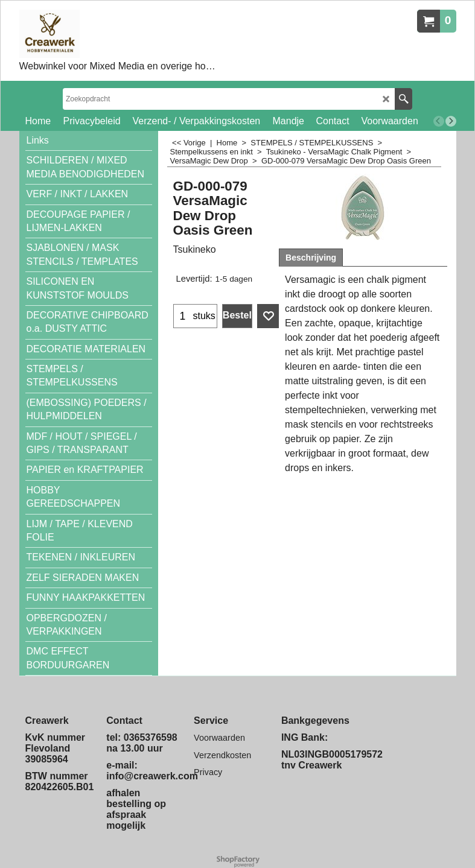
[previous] (439, 121)
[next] (451, 121)
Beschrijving (311, 258)
